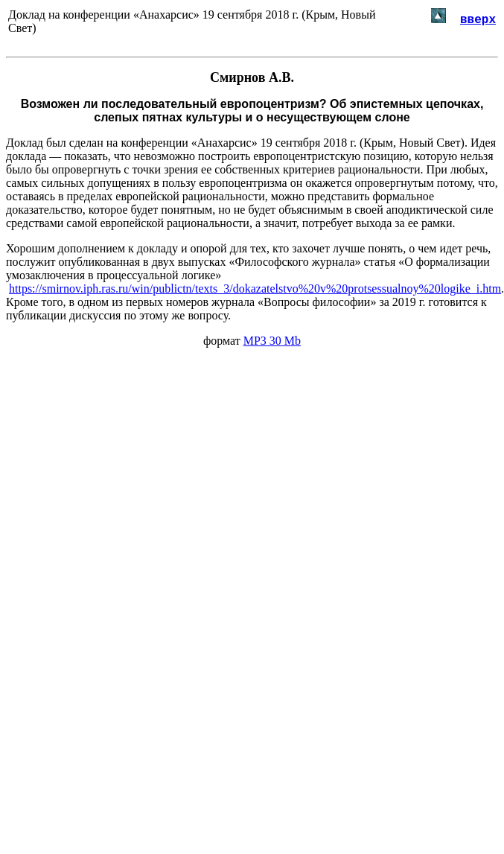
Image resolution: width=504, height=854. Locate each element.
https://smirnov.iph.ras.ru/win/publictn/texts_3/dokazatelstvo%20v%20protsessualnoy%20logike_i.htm (255, 289)
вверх (478, 19)
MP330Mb (272, 341)
